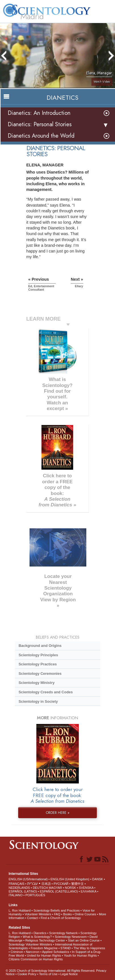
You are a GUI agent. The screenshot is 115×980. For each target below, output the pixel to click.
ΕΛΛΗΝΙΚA (88, 891)
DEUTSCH (40, 888)
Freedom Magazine (44, 948)
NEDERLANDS (19, 888)
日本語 (46, 884)
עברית (33, 883)
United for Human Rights (44, 955)
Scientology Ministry (36, 683)
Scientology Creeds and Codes (46, 692)
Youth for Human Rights (80, 955)
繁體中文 (78, 884)
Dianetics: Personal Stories (40, 124)
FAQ (57, 914)
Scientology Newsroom (71, 937)
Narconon (33, 952)
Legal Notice (69, 974)
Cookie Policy (27, 974)
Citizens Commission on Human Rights (36, 959)
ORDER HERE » (58, 813)
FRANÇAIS (16, 884)
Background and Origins (40, 646)
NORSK (70, 888)
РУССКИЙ (61, 884)
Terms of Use (48, 974)
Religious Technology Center (45, 940)
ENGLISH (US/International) (28, 879)
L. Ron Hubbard (20, 910)
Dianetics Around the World (41, 136)
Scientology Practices (38, 664)
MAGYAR (56, 888)
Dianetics (40, 933)
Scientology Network (63, 933)
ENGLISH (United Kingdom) (70, 879)
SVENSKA (86, 888)
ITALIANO (15, 895)
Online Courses (85, 914)
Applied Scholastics (56, 952)
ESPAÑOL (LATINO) (23, 891)
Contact (32, 918)
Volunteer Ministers (38, 914)
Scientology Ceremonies (40, 674)
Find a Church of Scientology (61, 918)
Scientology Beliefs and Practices (57, 910)
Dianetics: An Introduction (39, 113)
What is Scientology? (37, 937)
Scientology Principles (38, 655)
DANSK (98, 879)
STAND (66, 948)
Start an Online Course (84, 940)
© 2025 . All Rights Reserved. (51, 971)
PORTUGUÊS (35, 895)
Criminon (17, 952)
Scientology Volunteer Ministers (30, 944)
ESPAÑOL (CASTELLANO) (59, 891)
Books (67, 914)
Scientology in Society (38, 701)
